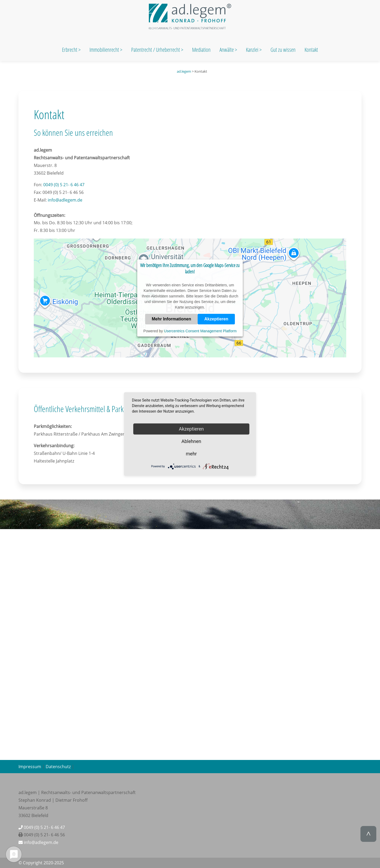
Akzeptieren (216, 319)
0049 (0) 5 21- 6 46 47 (64, 185)
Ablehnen (191, 441)
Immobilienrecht (105, 50)
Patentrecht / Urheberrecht (156, 50)
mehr (191, 454)
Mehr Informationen (171, 319)
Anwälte (227, 50)
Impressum (30, 767)
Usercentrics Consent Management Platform (200, 331)
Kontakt (311, 50)
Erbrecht (70, 50)
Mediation (201, 50)
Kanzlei (253, 50)
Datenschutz (58, 767)
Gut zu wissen (283, 50)
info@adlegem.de (65, 200)
